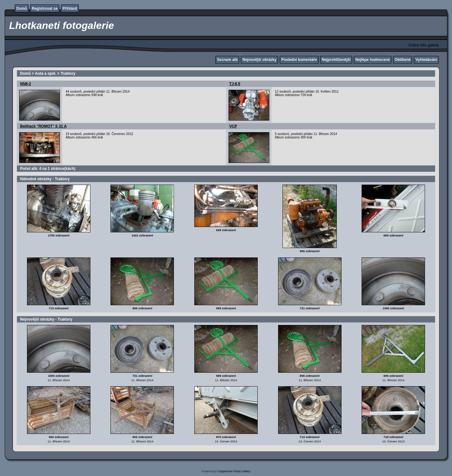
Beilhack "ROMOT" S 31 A (43, 126)
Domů (22, 8)
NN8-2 (26, 84)
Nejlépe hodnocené (373, 60)
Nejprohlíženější (336, 60)
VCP (233, 126)
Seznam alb (227, 60)
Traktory (68, 73)
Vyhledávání (426, 60)
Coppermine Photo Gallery (234, 471)
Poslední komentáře (299, 60)
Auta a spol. (46, 73)
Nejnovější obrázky (259, 60)
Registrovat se (45, 8)
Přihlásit (70, 8)
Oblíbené (403, 60)
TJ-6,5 (235, 84)
